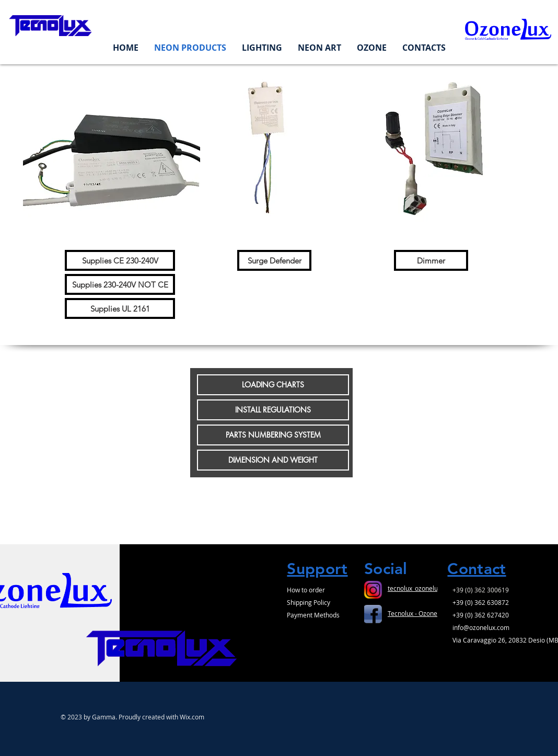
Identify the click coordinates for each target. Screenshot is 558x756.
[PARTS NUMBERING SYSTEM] (273, 435)
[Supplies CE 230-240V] (120, 260)
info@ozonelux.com (481, 627)
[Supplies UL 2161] (120, 308)
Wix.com (192, 717)
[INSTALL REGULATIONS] (273, 410)
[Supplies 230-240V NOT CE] (120, 284)
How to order (306, 590)
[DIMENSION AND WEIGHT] (273, 460)
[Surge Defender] (274, 260)
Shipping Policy (309, 602)
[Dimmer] (431, 260)
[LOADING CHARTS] (273, 385)
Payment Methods (313, 615)
